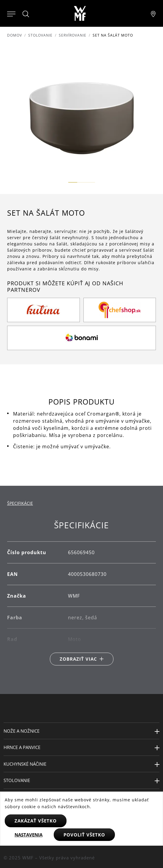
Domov (15, 35)
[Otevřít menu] (11, 13)
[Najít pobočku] (153, 13)
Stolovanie (40, 35)
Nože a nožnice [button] (22, 731)
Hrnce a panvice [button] (22, 747)
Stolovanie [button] (17, 780)
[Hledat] (26, 14)
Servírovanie (73, 35)
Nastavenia (29, 835)
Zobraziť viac (78, 659)
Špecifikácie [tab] (20, 503)
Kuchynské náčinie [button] (25, 764)
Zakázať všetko (36, 821)
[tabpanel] (81, 593)
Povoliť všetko (84, 835)
